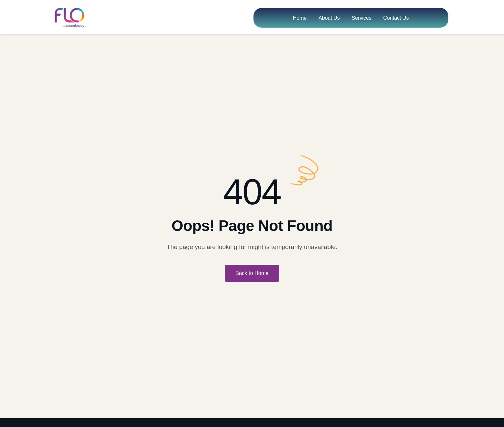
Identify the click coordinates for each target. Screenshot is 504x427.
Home (300, 18)
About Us (329, 18)
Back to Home (252, 273)
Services (361, 18)
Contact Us (396, 18)
